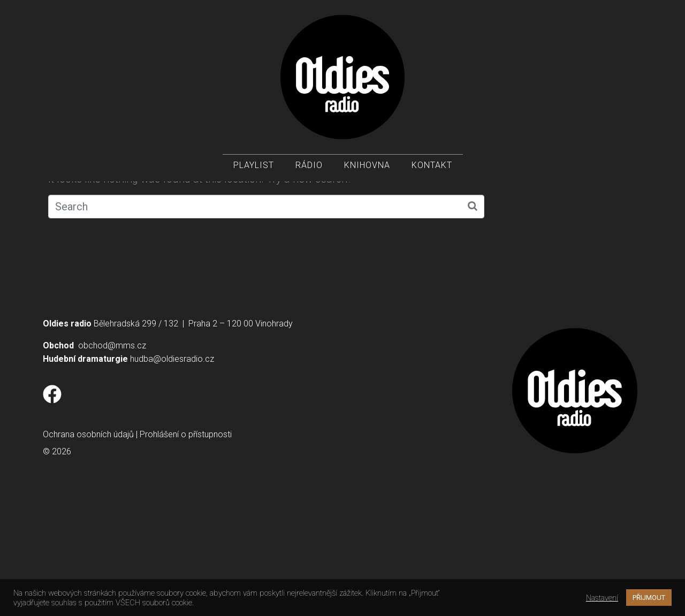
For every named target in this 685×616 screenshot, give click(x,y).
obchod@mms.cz (112, 465)
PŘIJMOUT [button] (649, 598)
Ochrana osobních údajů (88, 554)
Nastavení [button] (602, 598)
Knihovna (367, 166)
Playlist (254, 166)
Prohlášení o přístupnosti (186, 554)
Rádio (309, 166)
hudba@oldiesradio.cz (172, 478)
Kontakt (432, 166)
